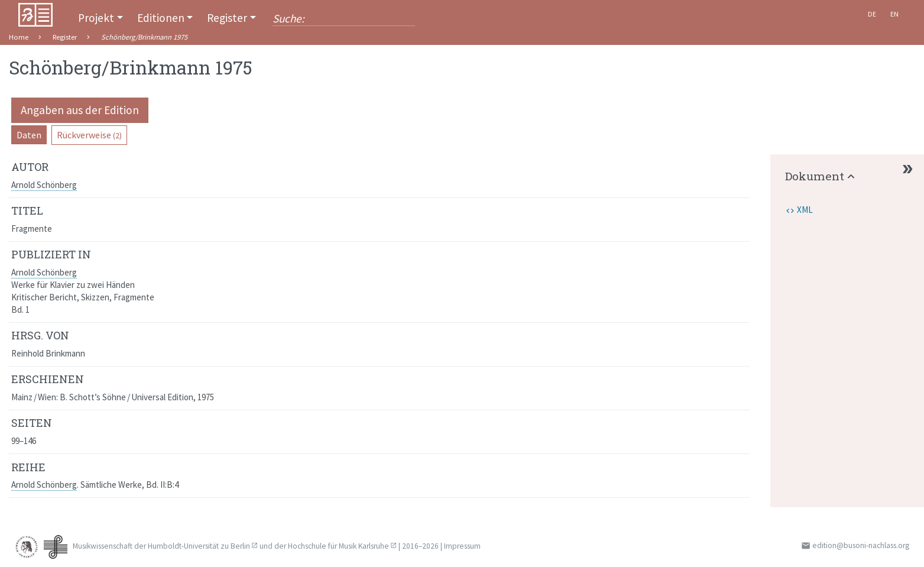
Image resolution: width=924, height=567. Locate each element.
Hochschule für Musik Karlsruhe (338, 546)
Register (227, 18)
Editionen (161, 18)
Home (19, 37)
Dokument (815, 176)
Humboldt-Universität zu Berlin (199, 546)
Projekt (96, 18)
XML (805, 210)
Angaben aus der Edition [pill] (80, 110)
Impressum (462, 546)
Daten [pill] (29, 135)
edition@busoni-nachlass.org (861, 545)
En (894, 14)
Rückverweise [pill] (89, 135)
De (872, 14)
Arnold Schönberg (44, 185)
